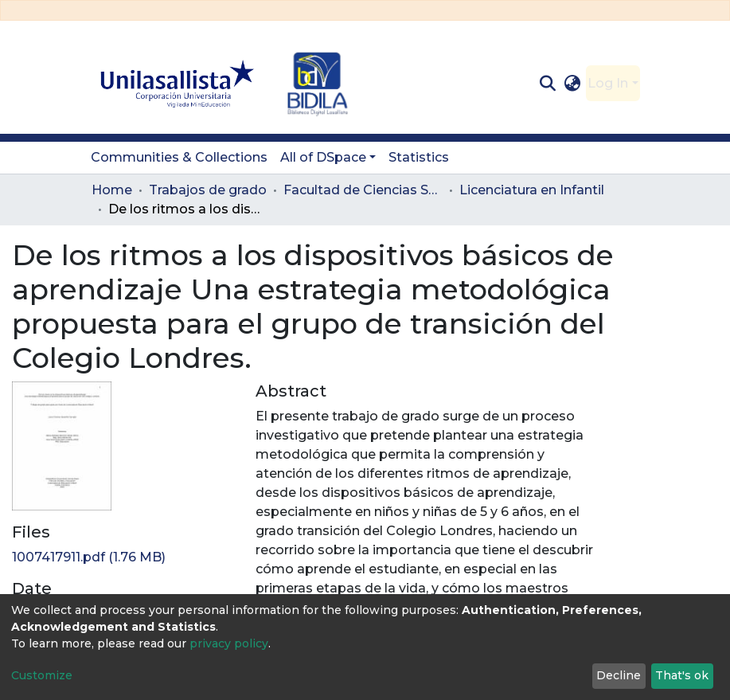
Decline (619, 675)
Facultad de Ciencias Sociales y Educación (363, 190)
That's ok (682, 675)
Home (112, 190)
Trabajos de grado (208, 190)
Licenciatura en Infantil (532, 190)
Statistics (419, 157)
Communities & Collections (179, 157)
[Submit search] (548, 84)
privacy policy (229, 643)
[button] (572, 84)
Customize (42, 675)
